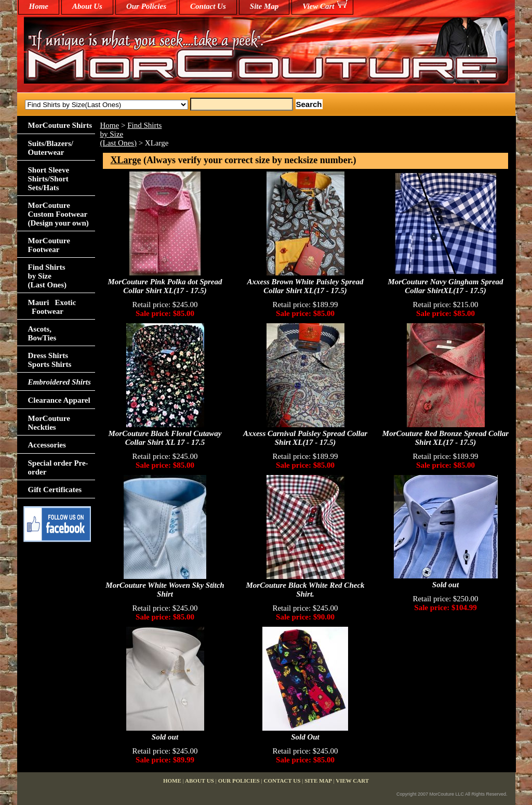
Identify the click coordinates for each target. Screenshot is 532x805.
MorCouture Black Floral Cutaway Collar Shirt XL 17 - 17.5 (165, 438)
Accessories (47, 445)
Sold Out (305, 737)
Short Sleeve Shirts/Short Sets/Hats (49, 179)
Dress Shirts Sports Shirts (50, 360)
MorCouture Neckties (49, 423)
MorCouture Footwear (49, 245)
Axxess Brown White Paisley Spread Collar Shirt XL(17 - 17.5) (305, 286)
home (39, 6)
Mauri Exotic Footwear (52, 307)
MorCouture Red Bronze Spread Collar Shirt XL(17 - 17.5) (445, 438)
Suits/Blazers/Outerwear (51, 148)
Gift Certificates (55, 490)
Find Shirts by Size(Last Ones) (48, 276)
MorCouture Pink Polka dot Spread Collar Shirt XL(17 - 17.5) (165, 286)
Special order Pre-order (58, 467)
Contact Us (208, 6)
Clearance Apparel (59, 400)
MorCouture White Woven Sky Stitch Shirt (165, 590)
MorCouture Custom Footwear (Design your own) (58, 214)
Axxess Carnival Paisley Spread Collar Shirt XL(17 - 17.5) (305, 438)
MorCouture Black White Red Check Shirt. (305, 590)
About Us (87, 6)
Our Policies (146, 6)
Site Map (264, 6)
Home (110, 125)
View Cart (318, 6)
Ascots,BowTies (42, 333)
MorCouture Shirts (60, 125)
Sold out (445, 585)
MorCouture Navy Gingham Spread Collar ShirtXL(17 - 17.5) (445, 286)
